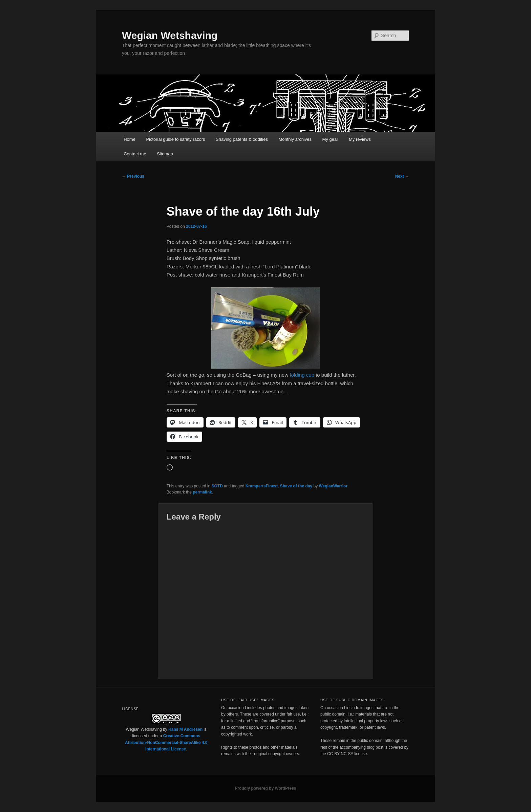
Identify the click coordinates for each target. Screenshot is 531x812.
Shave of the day (296, 486)
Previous (133, 176)
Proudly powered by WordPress (265, 788)
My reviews (360, 139)
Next (402, 176)
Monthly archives (295, 139)
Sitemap (165, 154)
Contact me (135, 154)
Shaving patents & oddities (242, 139)
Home (130, 139)
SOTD (217, 486)
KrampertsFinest (262, 486)
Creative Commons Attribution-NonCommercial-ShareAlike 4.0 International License (166, 742)
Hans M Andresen (185, 729)
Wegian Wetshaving (170, 35)
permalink (202, 492)
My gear (330, 139)
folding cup (302, 375)
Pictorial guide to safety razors (175, 139)
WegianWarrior (333, 486)
